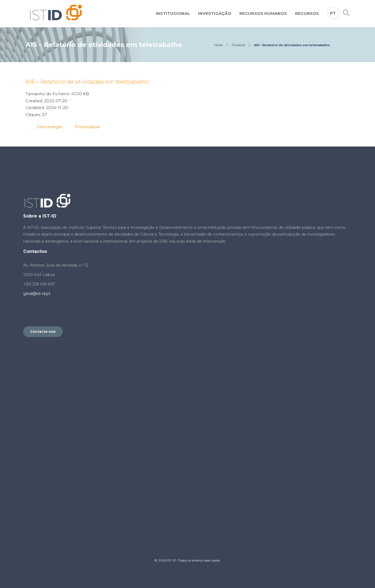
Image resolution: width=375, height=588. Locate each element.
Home (218, 45)
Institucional (173, 13)
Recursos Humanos (263, 13)
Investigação (215, 13)
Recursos (307, 13)
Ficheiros (238, 45)
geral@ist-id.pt (37, 294)
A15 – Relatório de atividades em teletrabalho (87, 82)
